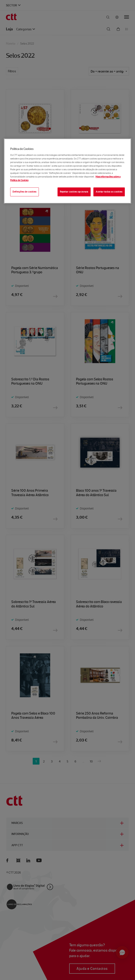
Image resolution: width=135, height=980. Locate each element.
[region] (67, 171)
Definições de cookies (25, 192)
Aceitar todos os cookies (109, 192)
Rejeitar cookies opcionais (74, 192)
